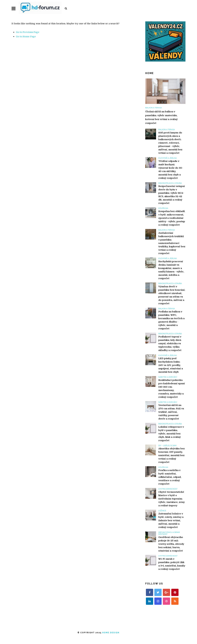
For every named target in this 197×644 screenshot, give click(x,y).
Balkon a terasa (154, 108)
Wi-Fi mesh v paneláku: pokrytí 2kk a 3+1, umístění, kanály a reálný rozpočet (172, 564)
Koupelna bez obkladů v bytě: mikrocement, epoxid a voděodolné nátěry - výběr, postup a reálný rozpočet (172, 218)
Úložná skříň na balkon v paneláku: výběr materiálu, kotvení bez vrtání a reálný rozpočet (161, 117)
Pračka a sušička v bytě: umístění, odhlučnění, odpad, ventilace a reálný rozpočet (170, 477)
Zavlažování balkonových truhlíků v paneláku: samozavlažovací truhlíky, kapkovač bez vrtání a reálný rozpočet (172, 243)
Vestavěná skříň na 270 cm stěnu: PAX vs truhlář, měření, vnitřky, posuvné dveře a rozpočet (171, 412)
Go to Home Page (26, 36)
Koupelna (163, 208)
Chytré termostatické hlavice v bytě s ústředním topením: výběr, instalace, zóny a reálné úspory (172, 499)
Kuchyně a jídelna (168, 158)
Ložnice (162, 511)
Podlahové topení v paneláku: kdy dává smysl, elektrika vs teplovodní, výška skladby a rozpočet (170, 343)
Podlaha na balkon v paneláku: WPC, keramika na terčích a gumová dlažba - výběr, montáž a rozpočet (171, 320)
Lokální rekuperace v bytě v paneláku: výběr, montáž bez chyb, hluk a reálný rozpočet (171, 434)
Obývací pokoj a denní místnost (169, 533)
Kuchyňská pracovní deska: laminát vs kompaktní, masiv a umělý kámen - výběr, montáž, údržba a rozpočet (171, 270)
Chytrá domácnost (168, 489)
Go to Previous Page (28, 32)
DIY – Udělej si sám (167, 445)
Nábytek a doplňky (168, 377)
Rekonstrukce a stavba (170, 183)
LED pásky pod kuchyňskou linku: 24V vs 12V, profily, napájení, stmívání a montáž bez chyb (171, 365)
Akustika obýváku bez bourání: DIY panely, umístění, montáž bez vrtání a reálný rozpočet (172, 455)
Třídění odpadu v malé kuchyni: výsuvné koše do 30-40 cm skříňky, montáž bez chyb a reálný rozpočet (171, 170)
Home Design (111, 633)
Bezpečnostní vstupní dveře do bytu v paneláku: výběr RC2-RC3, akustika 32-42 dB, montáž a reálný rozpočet (172, 195)
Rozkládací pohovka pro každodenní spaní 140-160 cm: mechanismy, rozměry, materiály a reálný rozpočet (172, 389)
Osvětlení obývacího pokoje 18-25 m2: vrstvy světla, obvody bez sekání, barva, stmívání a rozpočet (171, 544)
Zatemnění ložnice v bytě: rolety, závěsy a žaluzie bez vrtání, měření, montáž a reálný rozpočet (171, 520)
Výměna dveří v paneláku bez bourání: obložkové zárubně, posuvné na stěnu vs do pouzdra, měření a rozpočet (172, 295)
